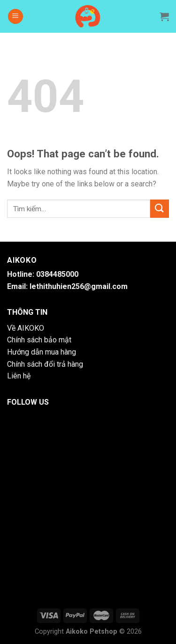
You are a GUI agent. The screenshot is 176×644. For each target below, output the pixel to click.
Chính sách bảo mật (39, 340)
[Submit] (160, 209)
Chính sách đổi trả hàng (45, 364)
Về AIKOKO (26, 328)
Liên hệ (19, 376)
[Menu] (15, 17)
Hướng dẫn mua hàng (42, 352)
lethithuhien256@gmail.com (79, 286)
